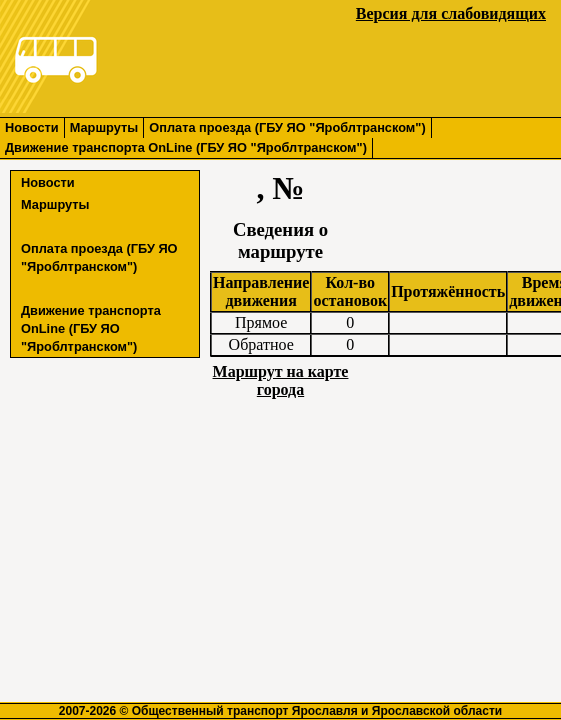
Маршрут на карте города (281, 380)
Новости (32, 127)
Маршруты (104, 127)
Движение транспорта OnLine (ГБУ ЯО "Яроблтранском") (186, 147)
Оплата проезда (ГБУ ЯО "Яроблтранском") (287, 127)
